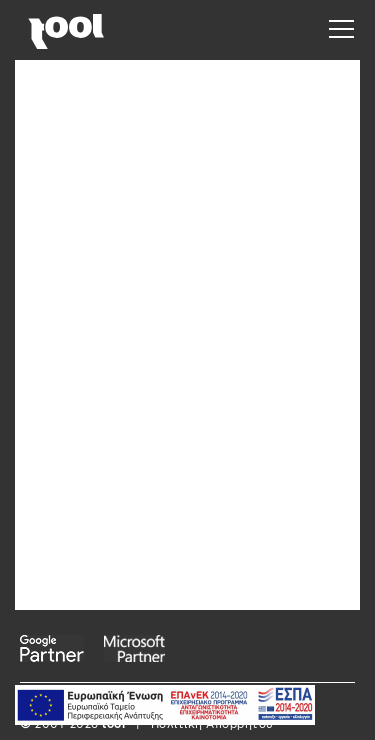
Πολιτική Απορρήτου (212, 725)
